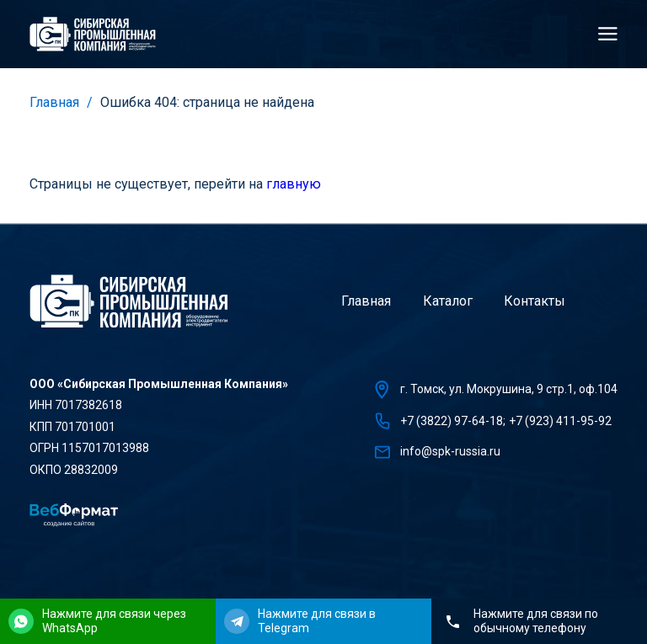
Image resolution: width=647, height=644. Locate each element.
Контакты (535, 301)
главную (294, 184)
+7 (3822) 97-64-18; (453, 421)
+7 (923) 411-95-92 (560, 421)
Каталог (448, 301)
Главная (54, 102)
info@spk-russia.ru (450, 451)
